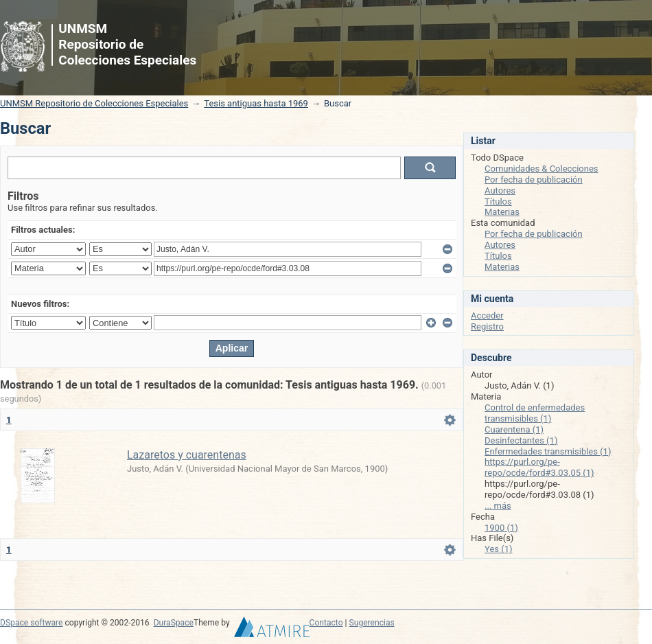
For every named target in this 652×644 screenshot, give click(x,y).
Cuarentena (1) (514, 429)
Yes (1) (499, 549)
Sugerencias (372, 623)
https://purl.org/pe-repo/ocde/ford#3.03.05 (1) (539, 467)
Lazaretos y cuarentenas (187, 455)
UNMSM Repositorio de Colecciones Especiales (94, 103)
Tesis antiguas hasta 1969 (256, 103)
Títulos (498, 202)
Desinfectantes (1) (521, 440)
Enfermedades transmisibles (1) (548, 451)
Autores (500, 191)
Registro (487, 326)
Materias (502, 212)
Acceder (487, 315)
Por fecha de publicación (534, 180)
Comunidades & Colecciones (542, 169)
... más (498, 506)
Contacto (326, 623)
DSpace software (31, 623)
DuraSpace (174, 623)
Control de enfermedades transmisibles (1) (535, 413)
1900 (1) (501, 528)
